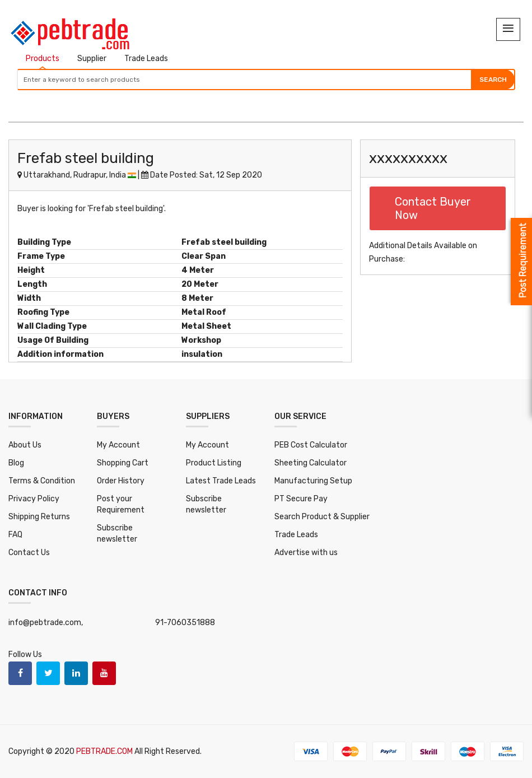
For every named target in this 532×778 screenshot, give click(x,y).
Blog (16, 463)
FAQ (15, 535)
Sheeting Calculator (311, 463)
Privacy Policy (34, 499)
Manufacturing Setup (313, 481)
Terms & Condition (42, 481)
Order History (121, 481)
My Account (118, 445)
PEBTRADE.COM (105, 751)
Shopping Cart (123, 463)
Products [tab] (43, 59)
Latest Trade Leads (221, 481)
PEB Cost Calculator (311, 445)
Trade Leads (296, 535)
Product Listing (214, 463)
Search (493, 80)
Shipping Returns (39, 517)
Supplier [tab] (92, 59)
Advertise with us (306, 553)
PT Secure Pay (301, 499)
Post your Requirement (121, 504)
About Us (25, 445)
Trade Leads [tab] (146, 59)
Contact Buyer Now (433, 208)
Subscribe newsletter (117, 534)
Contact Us (29, 553)
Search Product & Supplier (322, 517)
